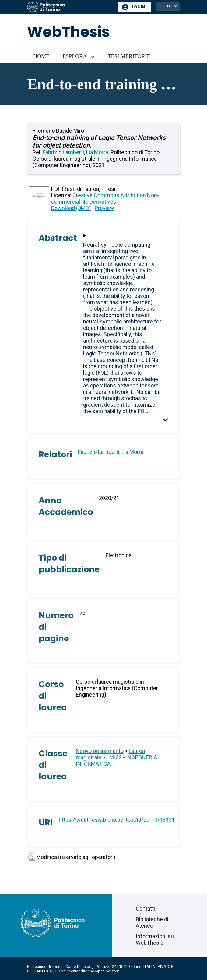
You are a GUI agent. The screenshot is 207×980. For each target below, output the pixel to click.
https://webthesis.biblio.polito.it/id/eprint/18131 (117, 820)
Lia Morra (97, 152)
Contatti (145, 909)
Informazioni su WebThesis (155, 939)
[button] (32, 857)
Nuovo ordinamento (100, 751)
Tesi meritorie (129, 56)
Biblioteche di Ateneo (152, 922)
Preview (104, 208)
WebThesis (68, 32)
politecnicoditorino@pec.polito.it (90, 971)
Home (41, 56)
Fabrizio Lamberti (63, 152)
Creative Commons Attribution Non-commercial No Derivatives (105, 198)
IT (169, 6)
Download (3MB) (71, 208)
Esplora (75, 56)
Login (138, 7)
